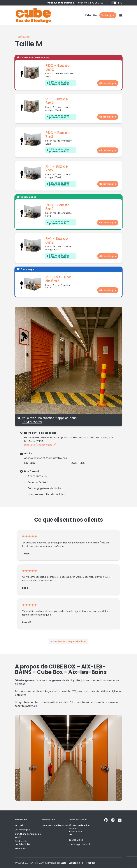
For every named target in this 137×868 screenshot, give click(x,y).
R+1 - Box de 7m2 (57, 168)
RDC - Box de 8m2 (57, 207)
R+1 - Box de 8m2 (57, 240)
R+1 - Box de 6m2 (57, 101)
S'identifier (91, 15)
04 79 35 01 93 (76, 840)
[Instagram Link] (113, 820)
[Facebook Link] (106, 820)
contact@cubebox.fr (80, 844)
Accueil (19, 825)
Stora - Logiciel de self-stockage (78, 863)
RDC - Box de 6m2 (57, 67)
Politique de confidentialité (23, 843)
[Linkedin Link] (120, 820)
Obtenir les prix (108, 83)
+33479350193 (32, 422)
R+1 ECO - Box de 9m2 (58, 279)
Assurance (20, 849)
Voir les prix (108, 15)
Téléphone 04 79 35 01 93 (90, 3)
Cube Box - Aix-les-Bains (55, 825)
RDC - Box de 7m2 (57, 135)
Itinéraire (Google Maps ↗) (40, 445)
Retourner (23, 37)
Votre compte (22, 830)
